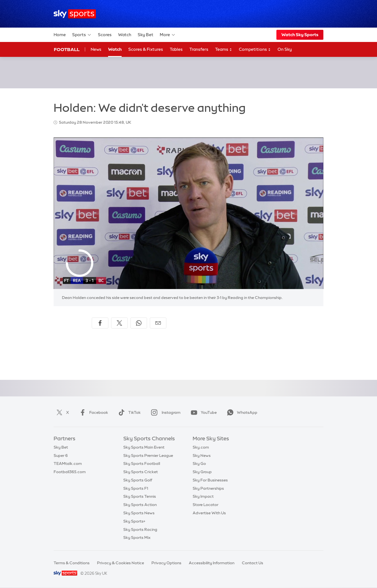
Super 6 (61, 455)
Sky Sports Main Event (144, 447)
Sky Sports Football (142, 463)
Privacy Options (166, 563)
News (96, 49)
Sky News (202, 455)
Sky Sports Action (140, 505)
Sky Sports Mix (137, 537)
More (168, 35)
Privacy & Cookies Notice (121, 563)
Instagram (165, 412)
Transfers (199, 49)
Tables (176, 49)
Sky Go (199, 463)
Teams (224, 50)
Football (67, 49)
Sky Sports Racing (140, 529)
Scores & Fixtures (146, 49)
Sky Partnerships (208, 488)
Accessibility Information (212, 563)
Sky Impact (203, 496)
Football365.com (70, 472)
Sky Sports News (139, 513)
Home (60, 35)
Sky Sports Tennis (140, 496)
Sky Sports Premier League (148, 455)
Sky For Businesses (210, 480)
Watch (125, 35)
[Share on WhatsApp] (139, 323)
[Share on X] (119, 323)
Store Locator (205, 505)
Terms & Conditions (72, 563)
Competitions (255, 50)
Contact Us (252, 563)
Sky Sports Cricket (141, 472)
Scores (105, 35)
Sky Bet (146, 35)
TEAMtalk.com (68, 463)
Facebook (93, 412)
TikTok (128, 412)
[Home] (75, 14)
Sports (82, 35)
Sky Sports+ (134, 521)
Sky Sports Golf (138, 480)
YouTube (203, 412)
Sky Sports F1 (136, 488)
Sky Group (202, 472)
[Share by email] (158, 323)
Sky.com (201, 447)
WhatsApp (241, 412)
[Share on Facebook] (100, 323)
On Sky (285, 49)
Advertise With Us (209, 513)
